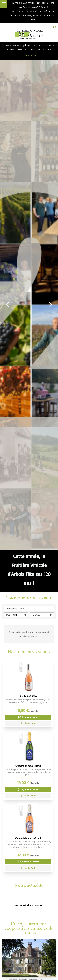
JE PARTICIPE (29, 55)
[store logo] (29, 35)
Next (50, 305)
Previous (8, 305)
